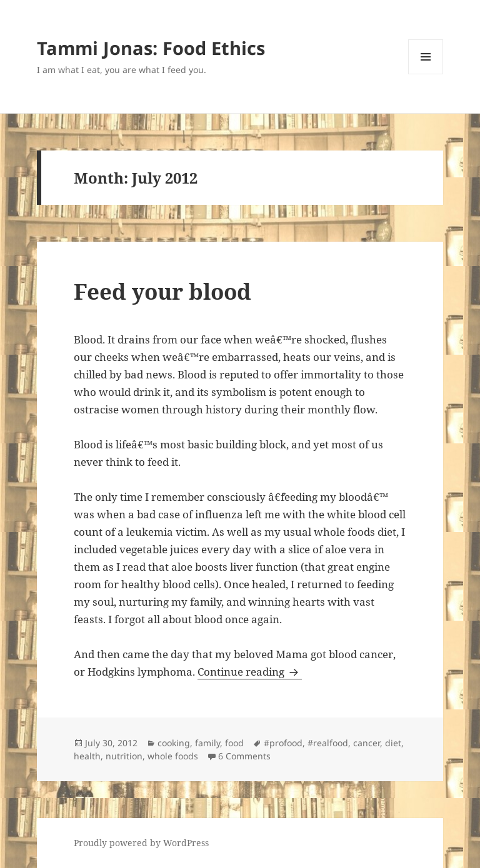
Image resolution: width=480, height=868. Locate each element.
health (87, 756)
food (234, 743)
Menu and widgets (426, 74)
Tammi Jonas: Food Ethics (151, 48)
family (207, 743)
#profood (283, 743)
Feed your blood (162, 291)
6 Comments (244, 756)
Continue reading (250, 672)
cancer (367, 743)
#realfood (328, 743)
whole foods (173, 756)
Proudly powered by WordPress (141, 843)
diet (393, 743)
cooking (174, 743)
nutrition (124, 756)
